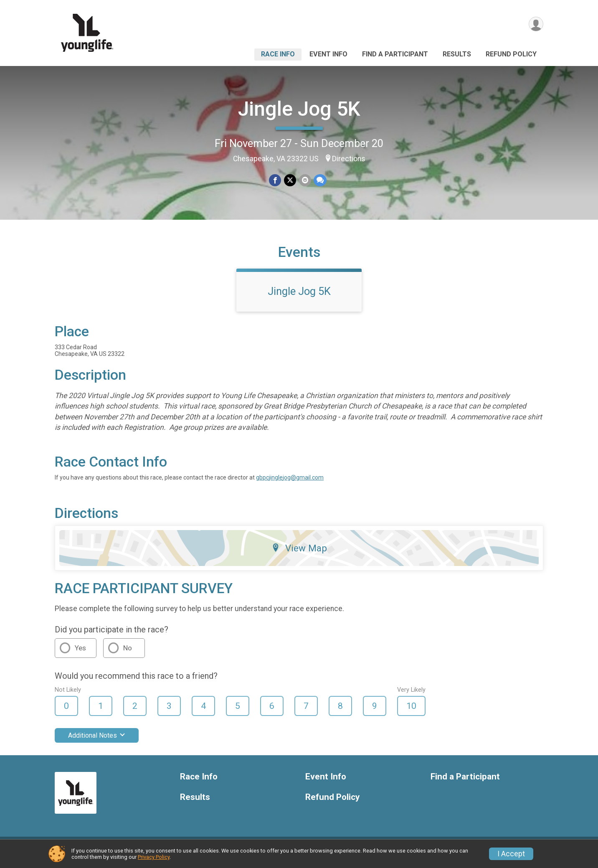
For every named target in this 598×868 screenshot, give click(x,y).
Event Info (328, 54)
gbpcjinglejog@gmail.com (290, 482)
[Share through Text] (320, 180)
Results (457, 54)
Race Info (278, 54)
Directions (349, 159)
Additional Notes (97, 740)
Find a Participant (395, 54)
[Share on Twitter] (290, 180)
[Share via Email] (305, 180)
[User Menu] (536, 24)
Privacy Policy (154, 857)
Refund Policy (511, 54)
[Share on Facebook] (275, 180)
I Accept (511, 854)
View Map (299, 553)
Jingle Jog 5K (299, 109)
